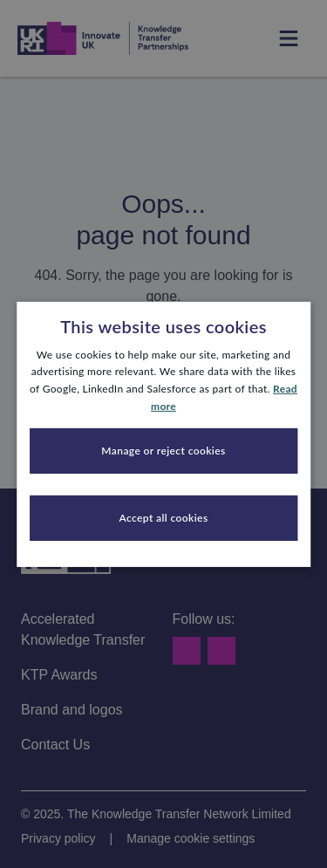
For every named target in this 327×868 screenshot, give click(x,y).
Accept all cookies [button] (163, 518)
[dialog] (163, 434)
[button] (164, 451)
